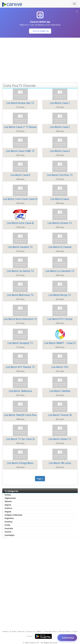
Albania (8, 501)
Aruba (7, 525)
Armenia (8, 522)
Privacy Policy (65, 631)
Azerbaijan (9, 535)
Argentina (9, 518)
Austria (8, 532)
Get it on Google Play (41, 31)
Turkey (8, 495)
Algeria (8, 505)
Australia (9, 528)
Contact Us (31, 631)
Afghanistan (10, 498)
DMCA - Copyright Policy (47, 631)
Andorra (8, 508)
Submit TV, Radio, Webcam (13, 631)
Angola (8, 512)
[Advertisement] (40, 59)
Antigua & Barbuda (13, 515)
